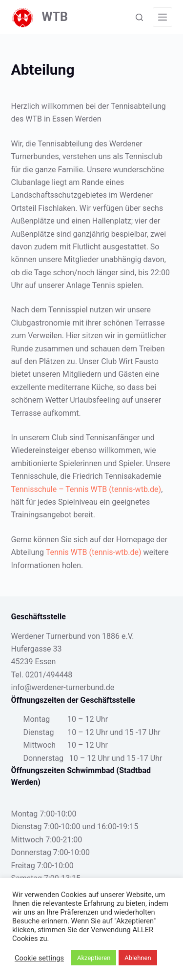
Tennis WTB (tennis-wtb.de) (94, 552)
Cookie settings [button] (39, 958)
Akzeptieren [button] (94, 958)
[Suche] (139, 17)
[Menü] (163, 17)
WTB (55, 17)
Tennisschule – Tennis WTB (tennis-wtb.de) (86, 489)
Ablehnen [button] (138, 958)
